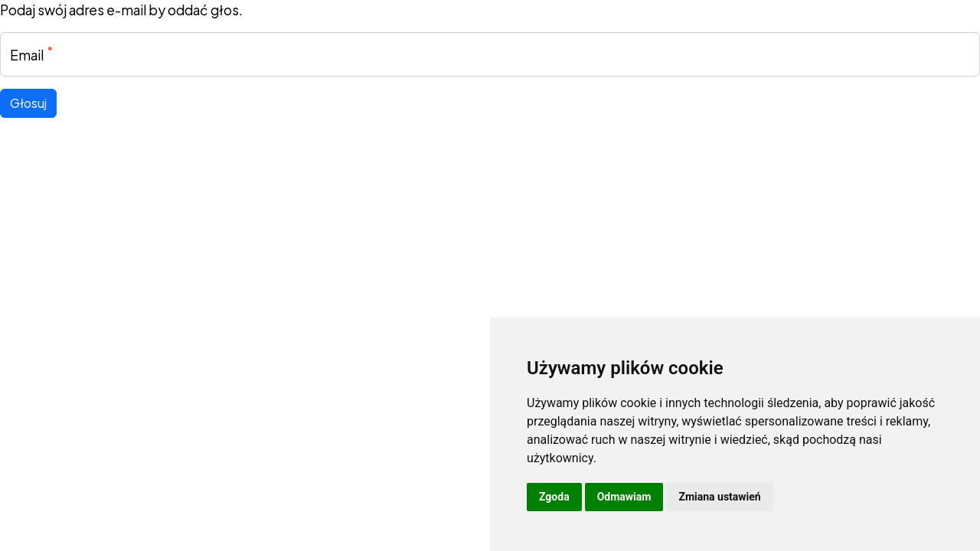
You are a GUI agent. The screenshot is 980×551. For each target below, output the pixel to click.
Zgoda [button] (554, 497)
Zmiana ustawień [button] (719, 497)
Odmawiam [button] (624, 497)
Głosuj (28, 103)
